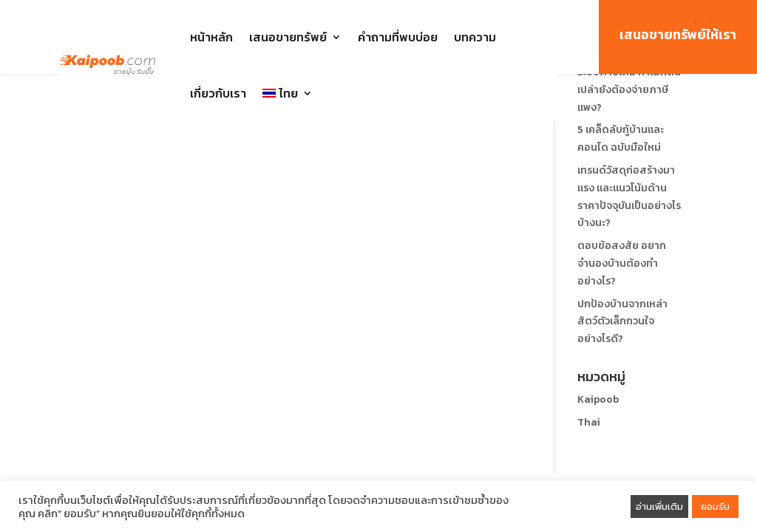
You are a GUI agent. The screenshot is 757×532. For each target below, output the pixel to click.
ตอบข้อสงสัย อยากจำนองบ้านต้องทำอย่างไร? (622, 263)
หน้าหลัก (211, 37)
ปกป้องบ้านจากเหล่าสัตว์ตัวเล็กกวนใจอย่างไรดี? (622, 322)
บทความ (475, 37)
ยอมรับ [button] (715, 507)
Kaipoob (598, 399)
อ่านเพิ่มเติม (659, 507)
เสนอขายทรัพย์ (288, 37)
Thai (589, 422)
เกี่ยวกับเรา (218, 93)
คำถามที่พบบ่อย (398, 37)
